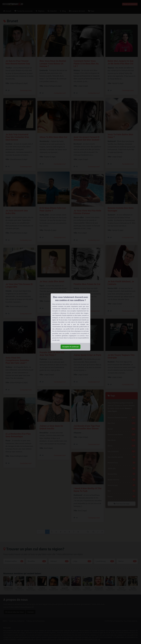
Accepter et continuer (70, 347)
